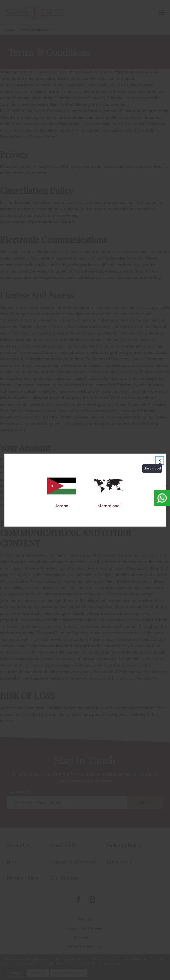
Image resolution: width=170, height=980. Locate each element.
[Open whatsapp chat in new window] (162, 498)
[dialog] (85, 490)
